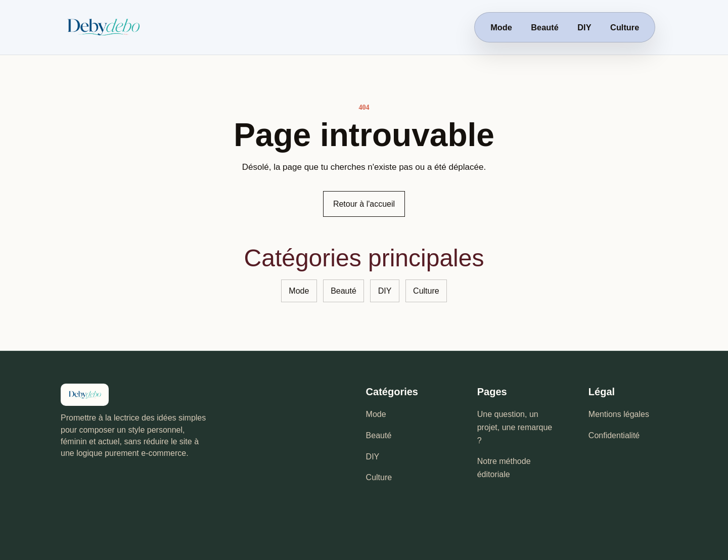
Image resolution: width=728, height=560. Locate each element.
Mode (501, 27)
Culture (625, 27)
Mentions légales (619, 414)
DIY (584, 27)
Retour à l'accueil (364, 204)
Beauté (544, 27)
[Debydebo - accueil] (133, 27)
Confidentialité (614, 435)
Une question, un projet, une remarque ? (515, 427)
